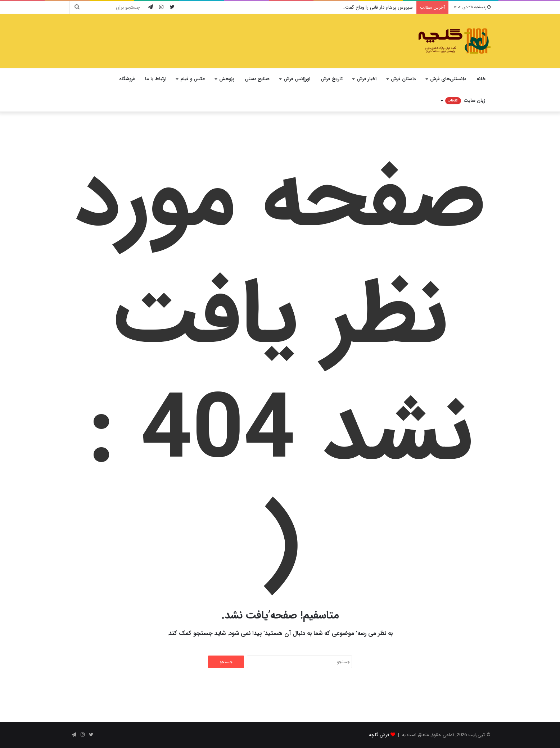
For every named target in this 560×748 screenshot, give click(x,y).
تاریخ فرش (332, 79)
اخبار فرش (367, 79)
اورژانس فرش (297, 79)
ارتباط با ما (156, 79)
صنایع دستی (257, 79)
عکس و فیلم (193, 79)
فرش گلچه (379, 735)
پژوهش (227, 79)
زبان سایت (465, 101)
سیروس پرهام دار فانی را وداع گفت (379, 7)
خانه (481, 79)
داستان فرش (403, 79)
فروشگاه (127, 79)
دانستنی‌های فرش (448, 79)
